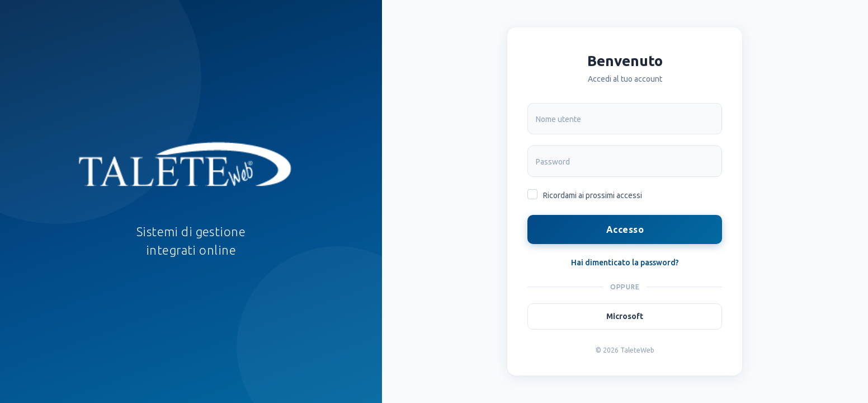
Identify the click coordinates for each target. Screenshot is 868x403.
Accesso (625, 229)
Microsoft (625, 316)
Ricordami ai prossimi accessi (593, 195)
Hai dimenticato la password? (625, 263)
